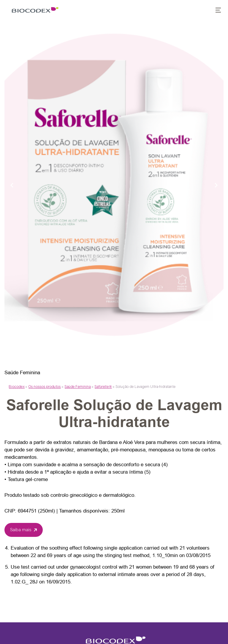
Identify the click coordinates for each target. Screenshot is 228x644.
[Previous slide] (12, 185)
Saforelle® (103, 387)
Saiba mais (21, 530)
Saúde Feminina (78, 387)
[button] (215, 11)
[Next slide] (216, 185)
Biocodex (17, 387)
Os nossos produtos (45, 387)
